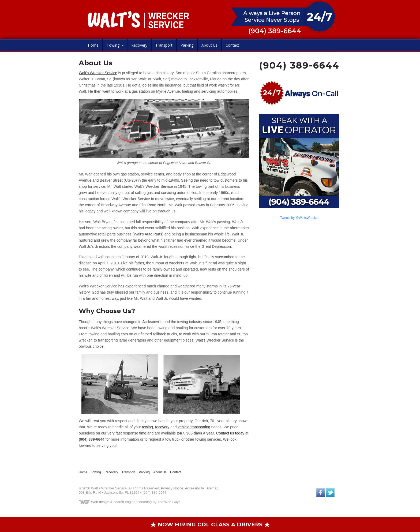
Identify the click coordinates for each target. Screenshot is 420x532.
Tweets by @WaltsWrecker (299, 218)
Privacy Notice (172, 488)
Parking (187, 45)
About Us (209, 45)
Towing (113, 45)
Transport (164, 45)
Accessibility (194, 488)
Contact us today (230, 433)
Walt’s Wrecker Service (98, 73)
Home (93, 45)
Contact (232, 45)
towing (147, 427)
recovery (162, 427)
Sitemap (212, 488)
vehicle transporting (194, 427)
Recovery (139, 45)
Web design (100, 502)
